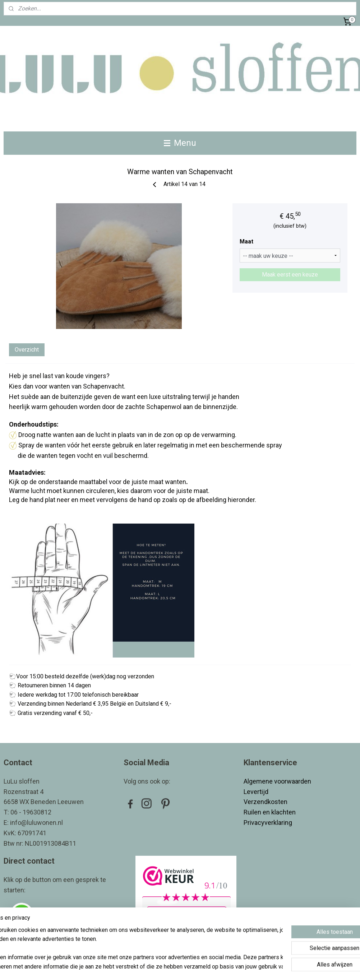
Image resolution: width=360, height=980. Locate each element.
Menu (180, 143)
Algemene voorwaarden (277, 781)
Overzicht (27, 350)
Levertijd (257, 792)
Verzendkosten (266, 802)
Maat (246, 241)
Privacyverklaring (268, 823)
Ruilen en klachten (270, 812)
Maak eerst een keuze (290, 275)
